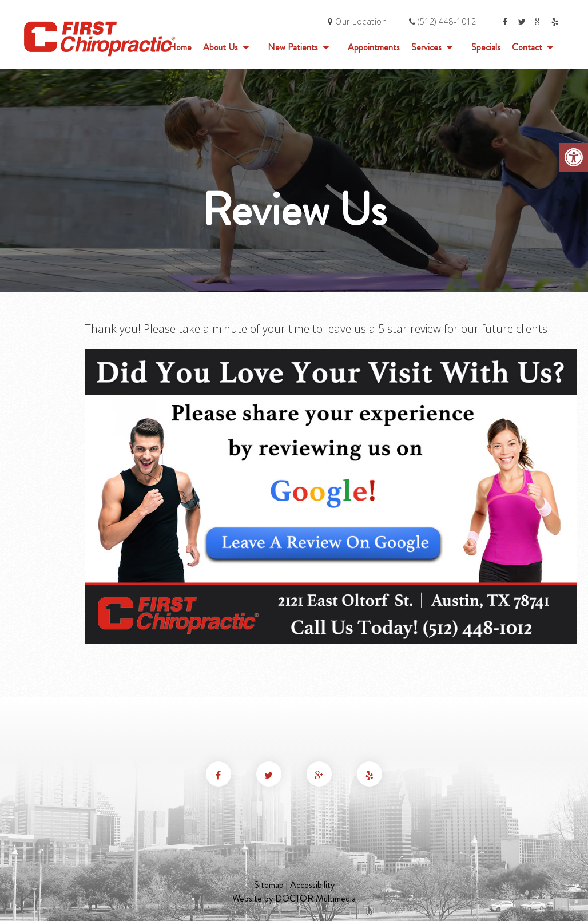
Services (426, 47)
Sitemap (269, 885)
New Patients (293, 47)
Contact (527, 47)
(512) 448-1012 (447, 21)
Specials (486, 47)
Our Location (357, 21)
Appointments (374, 47)
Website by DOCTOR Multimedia (294, 898)
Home (180, 47)
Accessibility (312, 885)
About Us (220, 47)
